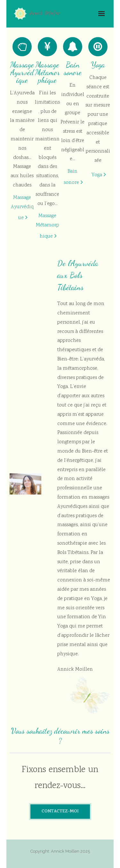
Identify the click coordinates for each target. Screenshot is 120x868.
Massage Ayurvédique (22, 208)
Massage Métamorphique (48, 226)
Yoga (97, 175)
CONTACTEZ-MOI (60, 812)
